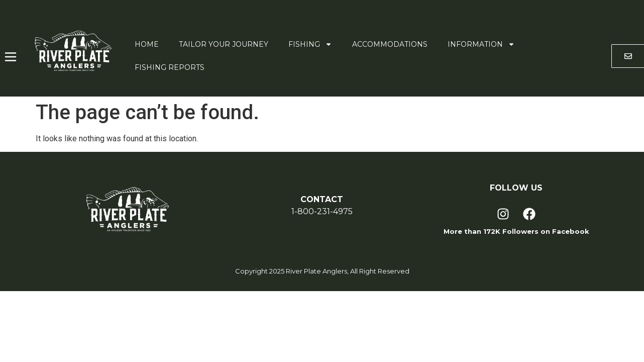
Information (481, 44)
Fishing (310, 44)
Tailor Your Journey (224, 44)
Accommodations (390, 44)
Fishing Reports (170, 67)
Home (147, 44)
